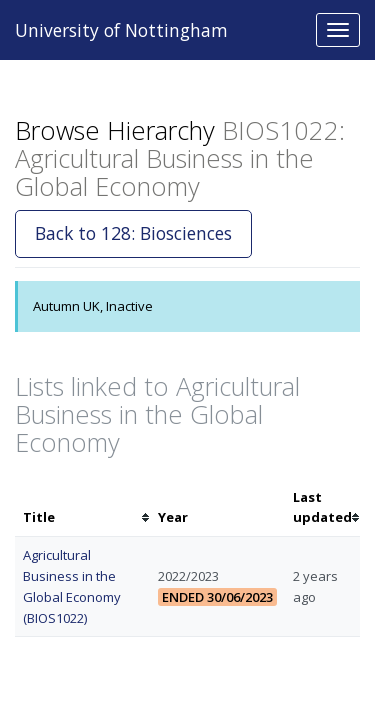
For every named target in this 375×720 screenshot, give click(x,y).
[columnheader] (82, 508)
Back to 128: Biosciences (133, 233)
